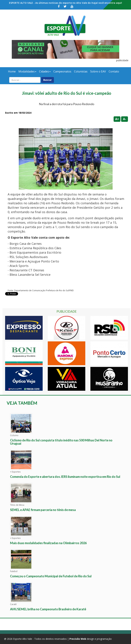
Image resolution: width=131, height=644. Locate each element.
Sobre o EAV (98, 71)
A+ (117, 119)
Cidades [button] (45, 71)
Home (12, 71)
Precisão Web (78, 639)
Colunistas (81, 71)
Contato (114, 71)
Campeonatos (62, 71)
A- (125, 119)
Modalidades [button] (27, 71)
